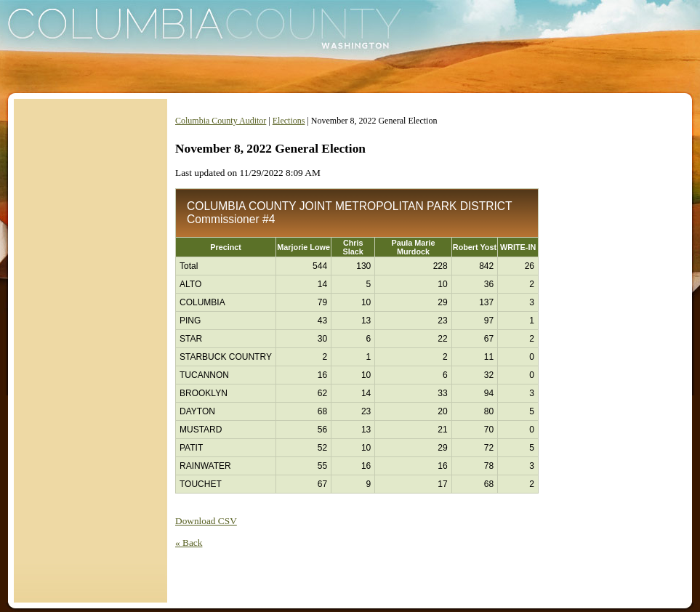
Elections (289, 121)
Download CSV (206, 521)
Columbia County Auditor (221, 121)
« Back (189, 543)
